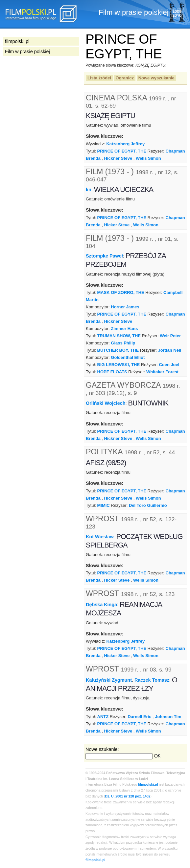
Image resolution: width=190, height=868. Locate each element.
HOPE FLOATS (112, 372)
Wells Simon (148, 158)
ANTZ (103, 717)
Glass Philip (123, 343)
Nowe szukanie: (102, 749)
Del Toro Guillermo (148, 505)
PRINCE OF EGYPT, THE (122, 151)
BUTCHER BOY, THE (118, 350)
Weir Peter (170, 336)
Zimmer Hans (124, 329)
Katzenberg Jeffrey (126, 144)
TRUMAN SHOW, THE (119, 336)
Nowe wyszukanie (156, 78)
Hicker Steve (117, 225)
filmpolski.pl (148, 785)
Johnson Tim (168, 717)
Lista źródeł (99, 78)
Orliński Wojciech (106, 403)
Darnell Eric (139, 717)
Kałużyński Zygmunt (109, 680)
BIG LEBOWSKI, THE (119, 365)
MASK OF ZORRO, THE (121, 292)
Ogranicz (125, 78)
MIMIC (104, 505)
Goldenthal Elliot (128, 357)
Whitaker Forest (162, 372)
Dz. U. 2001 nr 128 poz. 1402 (128, 796)
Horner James (125, 307)
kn (89, 190)
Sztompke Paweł (104, 256)
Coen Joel (169, 365)
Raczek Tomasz (152, 680)
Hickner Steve (118, 158)
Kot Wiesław (100, 536)
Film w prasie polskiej (27, 52)
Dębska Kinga (101, 605)
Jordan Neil (170, 350)
